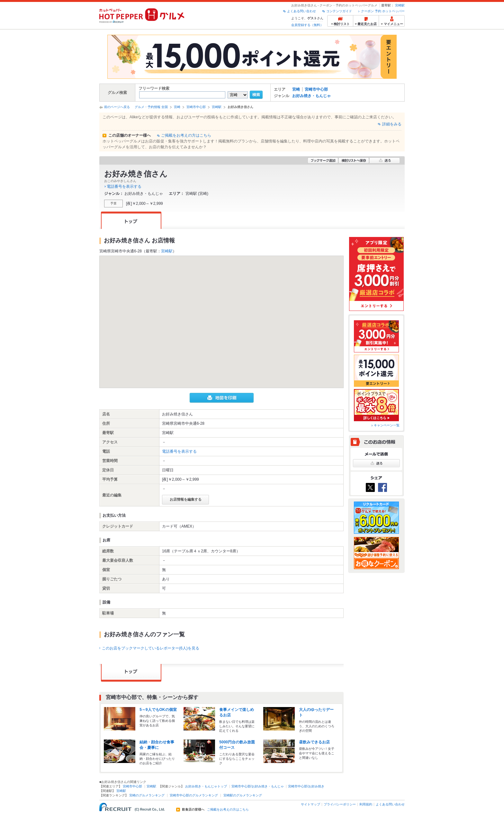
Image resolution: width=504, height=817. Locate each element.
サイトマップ (310, 804)
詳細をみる (392, 124)
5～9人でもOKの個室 (158, 710)
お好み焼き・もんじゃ (311, 96)
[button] (221, 316)
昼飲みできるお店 (314, 742)
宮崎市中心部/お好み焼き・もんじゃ (258, 786)
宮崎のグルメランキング (147, 795)
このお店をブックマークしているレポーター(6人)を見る (151, 648)
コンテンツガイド (339, 11)
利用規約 (366, 804)
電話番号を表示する (124, 186)
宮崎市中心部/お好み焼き (306, 786)
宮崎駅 (400, 5)
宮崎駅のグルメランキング (243, 795)
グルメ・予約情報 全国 (151, 107)
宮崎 (296, 89)
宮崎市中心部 (316, 89)
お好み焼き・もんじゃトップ (206, 786)
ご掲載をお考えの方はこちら (186, 135)
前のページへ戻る (117, 107)
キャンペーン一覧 (387, 425)
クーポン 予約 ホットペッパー (383, 11)
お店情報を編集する (186, 499)
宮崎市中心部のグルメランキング (194, 795)
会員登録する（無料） (307, 25)
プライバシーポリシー (340, 804)
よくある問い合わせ (301, 11)
